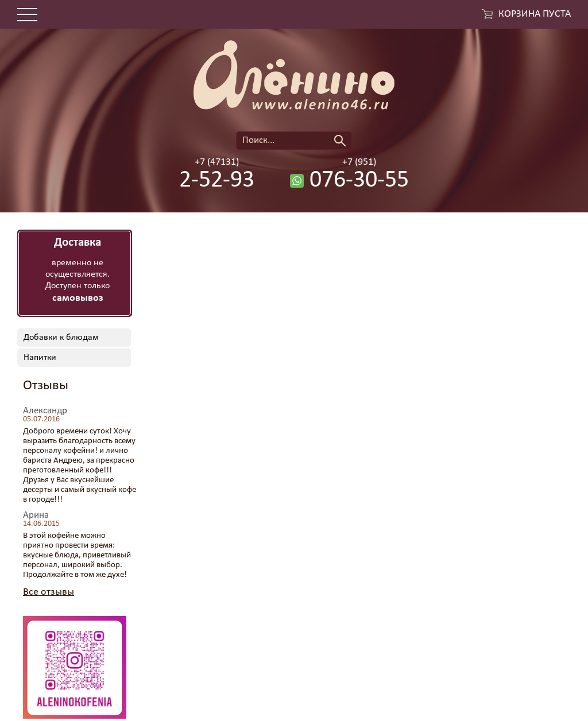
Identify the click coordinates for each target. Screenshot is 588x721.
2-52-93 (217, 181)
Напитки (40, 358)
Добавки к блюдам (61, 338)
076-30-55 (359, 181)
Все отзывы (49, 592)
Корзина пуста (535, 14)
